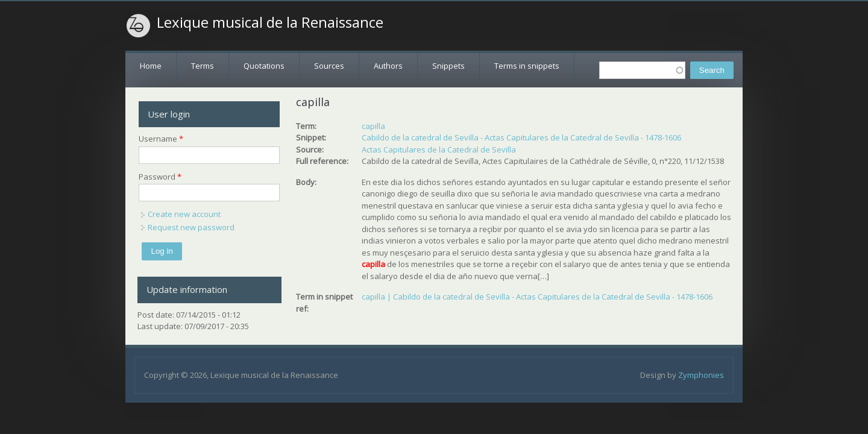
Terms (203, 66)
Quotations (264, 66)
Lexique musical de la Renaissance (270, 22)
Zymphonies (701, 375)
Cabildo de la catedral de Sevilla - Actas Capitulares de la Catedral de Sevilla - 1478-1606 (521, 137)
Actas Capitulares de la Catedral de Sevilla (439, 149)
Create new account (184, 214)
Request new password (191, 227)
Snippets (448, 66)
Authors (388, 66)
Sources (329, 66)
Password (160, 177)
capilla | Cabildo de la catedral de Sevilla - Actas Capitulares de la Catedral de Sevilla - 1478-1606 (537, 297)
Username (161, 139)
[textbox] (642, 70)
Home (151, 66)
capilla (373, 126)
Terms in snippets (527, 66)
